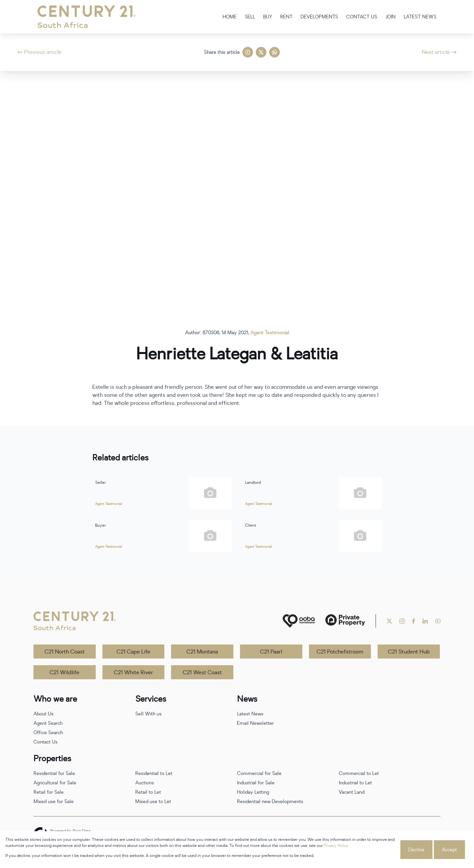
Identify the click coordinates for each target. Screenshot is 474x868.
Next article (439, 52)
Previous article (39, 52)
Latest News (250, 714)
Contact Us (46, 742)
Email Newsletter (255, 723)
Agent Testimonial (270, 333)
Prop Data (82, 831)
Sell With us (148, 714)
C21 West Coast (202, 673)
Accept (449, 850)
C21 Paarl (271, 652)
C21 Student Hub (409, 652)
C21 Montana (202, 652)
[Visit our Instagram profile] (402, 621)
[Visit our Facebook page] (414, 621)
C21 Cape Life (133, 652)
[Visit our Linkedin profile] (425, 621)
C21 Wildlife (64, 673)
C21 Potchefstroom (340, 652)
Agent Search (48, 723)
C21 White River (133, 673)
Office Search (48, 733)
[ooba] (299, 621)
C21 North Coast (65, 652)
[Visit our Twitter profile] (389, 621)
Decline (416, 850)
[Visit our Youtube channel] (438, 621)
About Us (44, 714)
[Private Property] (345, 621)
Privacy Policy (336, 846)
